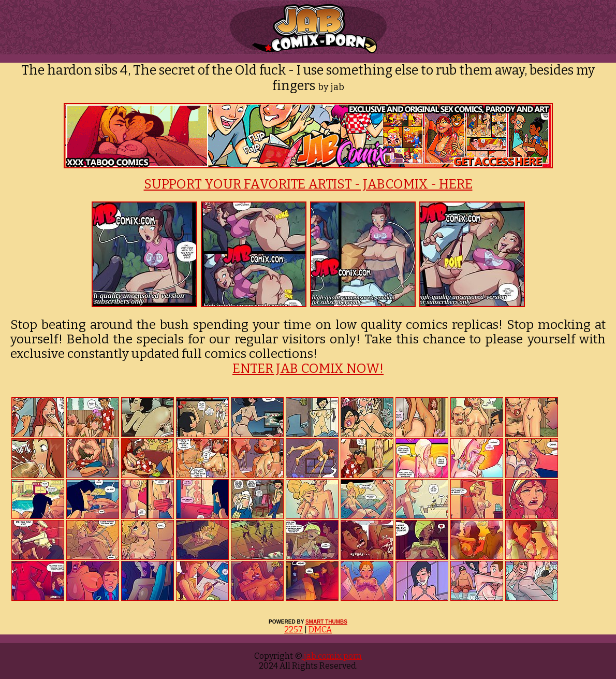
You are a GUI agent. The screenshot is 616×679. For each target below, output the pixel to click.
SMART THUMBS (326, 622)
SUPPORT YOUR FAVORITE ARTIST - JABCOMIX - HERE (308, 184)
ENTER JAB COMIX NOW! (308, 369)
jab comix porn (332, 656)
